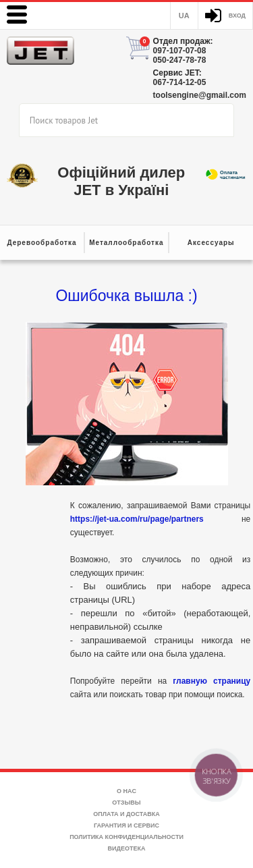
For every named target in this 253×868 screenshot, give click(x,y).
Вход (237, 16)
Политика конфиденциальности (126, 837)
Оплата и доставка (126, 814)
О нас (126, 791)
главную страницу (212, 681)
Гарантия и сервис (126, 825)
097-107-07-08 (180, 51)
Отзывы (126, 803)
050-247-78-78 (180, 60)
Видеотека (127, 848)
